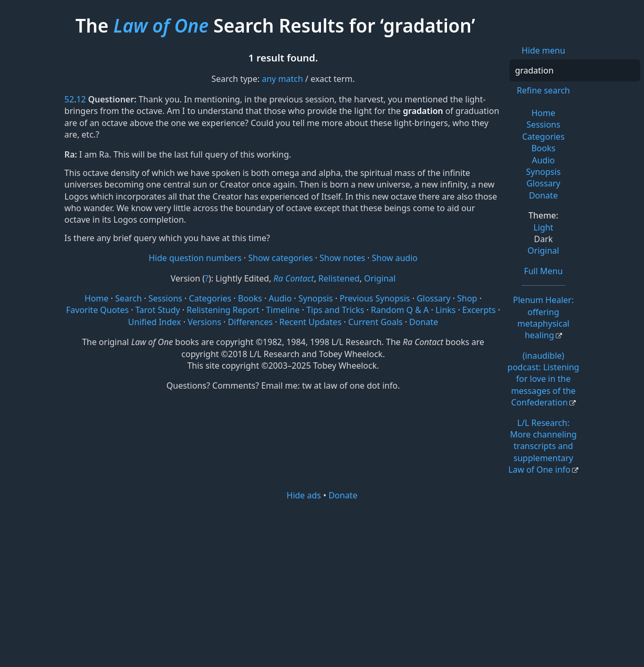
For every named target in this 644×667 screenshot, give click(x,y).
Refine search (543, 90)
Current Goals (376, 322)
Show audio (395, 258)
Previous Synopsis (375, 298)
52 (69, 99)
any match (282, 79)
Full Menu (543, 271)
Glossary (543, 183)
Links (446, 310)
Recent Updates (310, 322)
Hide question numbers (195, 258)
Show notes (342, 258)
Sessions (543, 124)
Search (128, 298)
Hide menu (543, 50)
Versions (204, 322)
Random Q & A (400, 310)
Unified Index (155, 322)
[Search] (575, 70)
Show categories (281, 258)
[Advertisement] (322, 583)
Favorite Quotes (97, 310)
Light (543, 227)
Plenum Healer (544, 317)
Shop (467, 298)
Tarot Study (158, 310)
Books (543, 148)
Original (543, 251)
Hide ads (304, 495)
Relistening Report (223, 310)
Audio (544, 160)
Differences (250, 322)
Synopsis (543, 172)
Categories (543, 137)
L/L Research (543, 446)
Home (544, 113)
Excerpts (479, 310)
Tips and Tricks (335, 310)
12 (81, 99)
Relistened (339, 278)
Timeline (283, 310)
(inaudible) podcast (543, 379)
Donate (543, 195)
